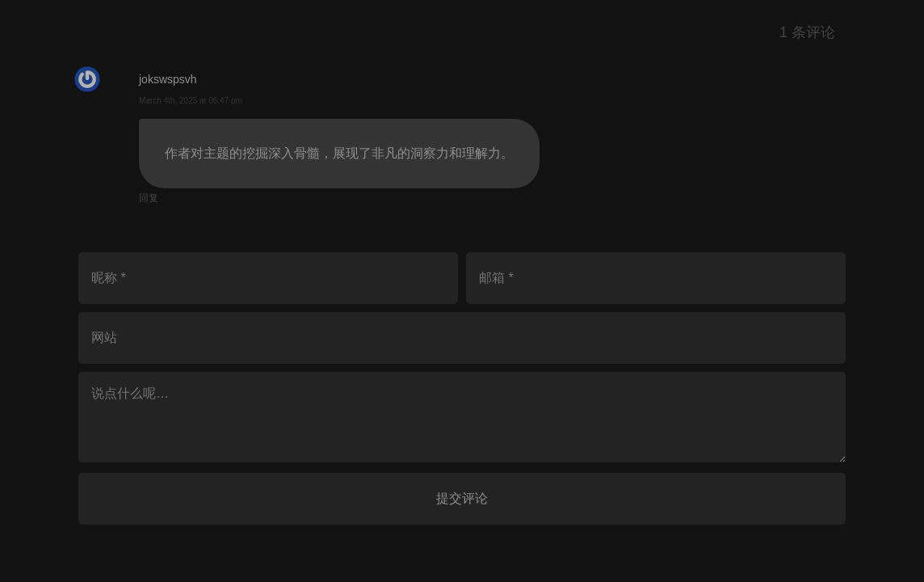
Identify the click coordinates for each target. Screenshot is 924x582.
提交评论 (462, 498)
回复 (149, 198)
